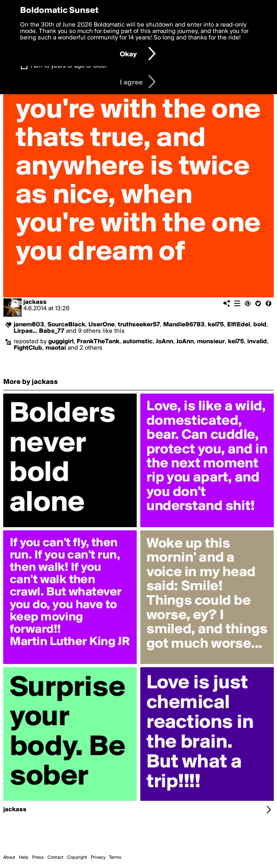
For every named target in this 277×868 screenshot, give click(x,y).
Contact (55, 858)
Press (38, 858)
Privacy (98, 858)
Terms (115, 858)
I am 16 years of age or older (69, 66)
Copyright (77, 858)
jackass (35, 302)
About (9, 858)
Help (24, 858)
